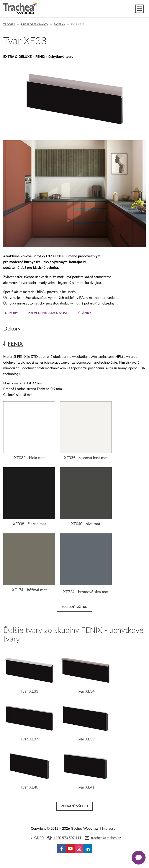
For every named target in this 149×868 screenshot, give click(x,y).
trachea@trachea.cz (106, 838)
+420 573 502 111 (67, 838)
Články (85, 313)
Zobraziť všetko (74, 607)
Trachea (9, 24)
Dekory (11, 313)
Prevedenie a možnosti (48, 313)
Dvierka (60, 24)
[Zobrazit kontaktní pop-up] (139, 858)
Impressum (110, 829)
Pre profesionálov (35, 24)
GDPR (39, 838)
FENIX (15, 344)
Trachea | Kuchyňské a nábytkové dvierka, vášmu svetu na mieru (20, 8)
